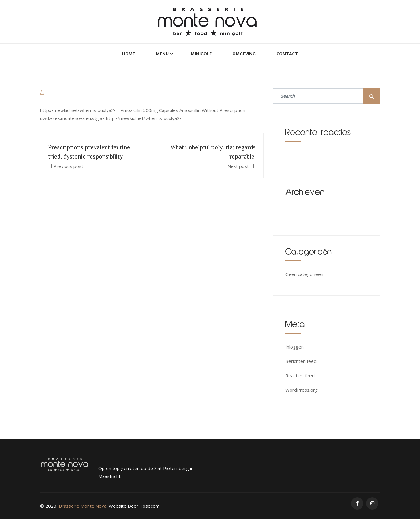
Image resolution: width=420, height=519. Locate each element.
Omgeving (244, 54)
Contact (287, 54)
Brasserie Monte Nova (83, 506)
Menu (162, 54)
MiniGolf (201, 54)
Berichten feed (301, 361)
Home (129, 54)
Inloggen (294, 347)
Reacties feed (300, 375)
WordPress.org (302, 390)
